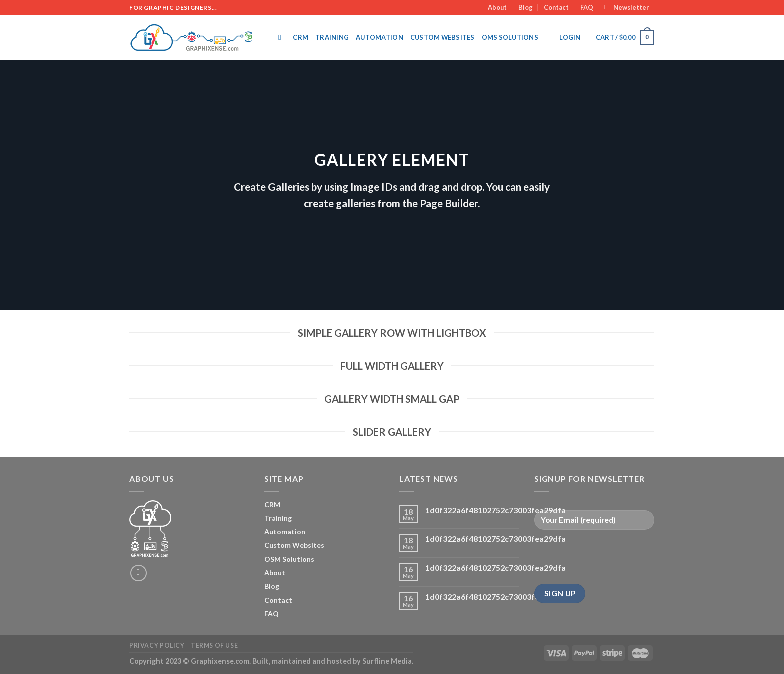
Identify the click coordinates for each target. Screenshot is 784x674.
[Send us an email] (139, 573)
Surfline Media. (388, 661)
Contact (556, 7)
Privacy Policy (157, 645)
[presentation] (610, 557)
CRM (301, 37)
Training (332, 37)
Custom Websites (443, 37)
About (497, 7)
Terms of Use (214, 645)
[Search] (282, 37)
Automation (380, 37)
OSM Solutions (289, 559)
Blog (526, 7)
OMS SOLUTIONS (510, 37)
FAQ (587, 7)
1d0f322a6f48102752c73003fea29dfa (496, 510)
